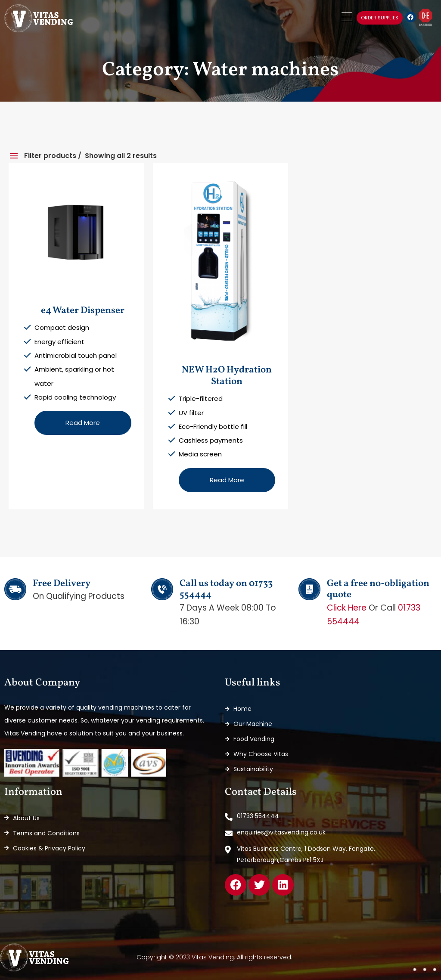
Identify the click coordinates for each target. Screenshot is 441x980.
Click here (347, 608)
